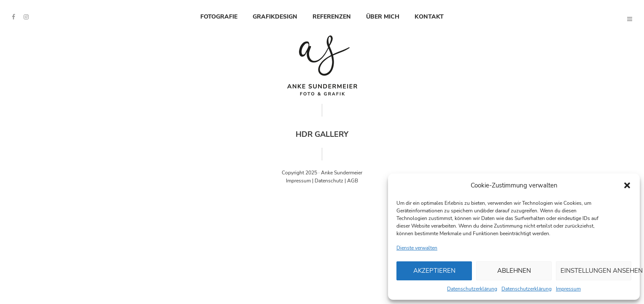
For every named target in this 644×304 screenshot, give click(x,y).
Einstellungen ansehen (596, 271)
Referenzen (332, 17)
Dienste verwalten (417, 248)
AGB (353, 181)
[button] (627, 185)
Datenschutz (329, 181)
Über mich (383, 17)
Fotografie (219, 17)
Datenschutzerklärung (472, 289)
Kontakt (429, 17)
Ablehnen (514, 271)
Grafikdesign (275, 17)
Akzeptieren (434, 271)
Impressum (568, 289)
